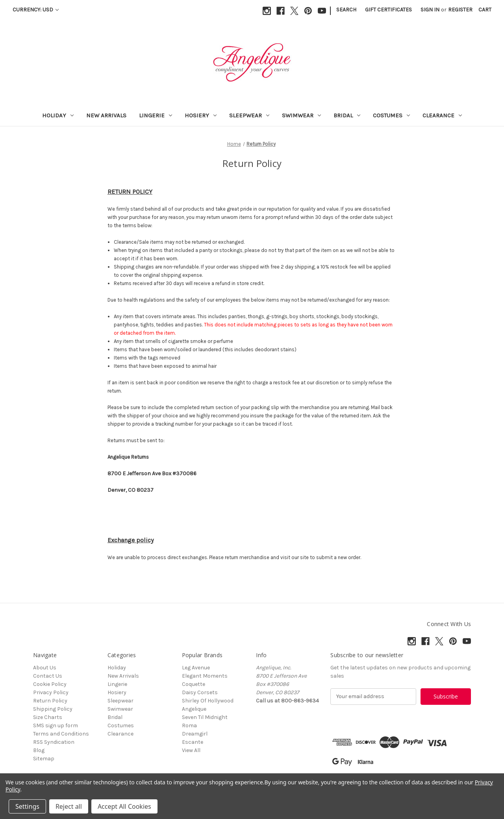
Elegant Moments (205, 676)
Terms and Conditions (61, 734)
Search (346, 10)
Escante (193, 742)
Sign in (430, 10)
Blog (39, 750)
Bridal (347, 115)
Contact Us (48, 676)
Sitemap (44, 759)
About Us (45, 668)
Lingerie (156, 115)
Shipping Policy (53, 709)
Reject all (69, 806)
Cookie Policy (50, 684)
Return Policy (50, 701)
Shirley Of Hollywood (208, 701)
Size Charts (48, 717)
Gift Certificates (388, 10)
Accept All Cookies (124, 806)
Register (460, 10)
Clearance (442, 115)
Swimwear (301, 115)
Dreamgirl (195, 734)
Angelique (194, 709)
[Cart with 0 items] (485, 10)
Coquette (194, 684)
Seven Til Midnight (205, 717)
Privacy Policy (51, 692)
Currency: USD (36, 10)
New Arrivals (106, 115)
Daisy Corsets (200, 692)
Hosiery (201, 115)
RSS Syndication (54, 742)
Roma (189, 725)
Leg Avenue (196, 668)
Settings (27, 806)
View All (191, 750)
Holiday (58, 115)
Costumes (391, 115)
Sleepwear (249, 115)
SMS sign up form (56, 725)
